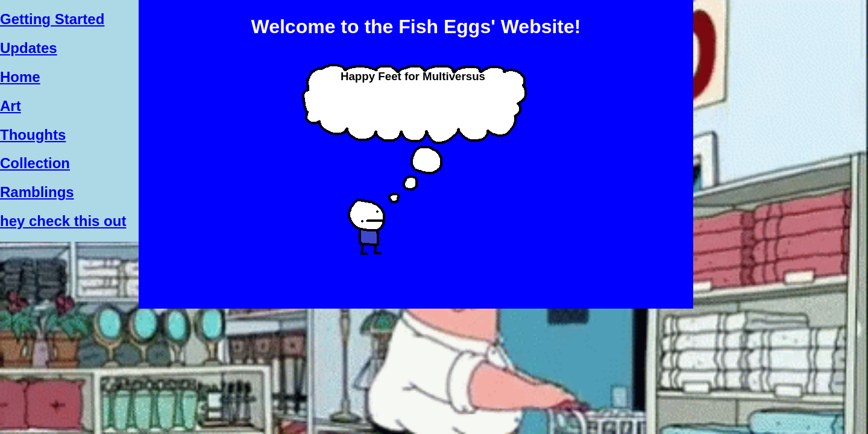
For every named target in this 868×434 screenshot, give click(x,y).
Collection (35, 163)
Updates (29, 48)
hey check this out (63, 221)
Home (20, 77)
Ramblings (37, 192)
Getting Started (52, 19)
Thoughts (33, 135)
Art (11, 106)
